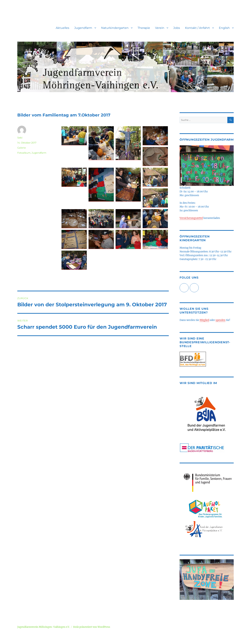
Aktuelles (62, 28)
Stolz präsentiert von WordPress (92, 627)
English (224, 28)
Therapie (144, 28)
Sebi (20, 138)
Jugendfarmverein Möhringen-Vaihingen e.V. (44, 627)
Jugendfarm (83, 28)
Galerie (22, 148)
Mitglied (204, 320)
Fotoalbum (24, 153)
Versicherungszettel (191, 218)
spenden (220, 320)
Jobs (177, 28)
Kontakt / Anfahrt (197, 28)
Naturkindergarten (115, 28)
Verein (160, 28)
